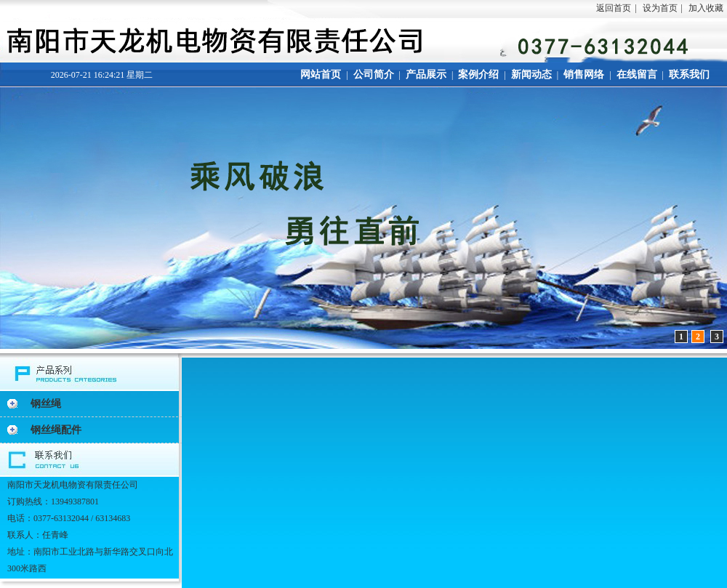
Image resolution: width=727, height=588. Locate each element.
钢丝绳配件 (56, 430)
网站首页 (321, 74)
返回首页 (614, 8)
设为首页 (660, 8)
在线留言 (637, 74)
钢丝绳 (46, 404)
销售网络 (584, 74)
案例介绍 (478, 74)
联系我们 (689, 74)
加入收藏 (706, 8)
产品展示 (426, 74)
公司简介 (374, 74)
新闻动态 (531, 74)
